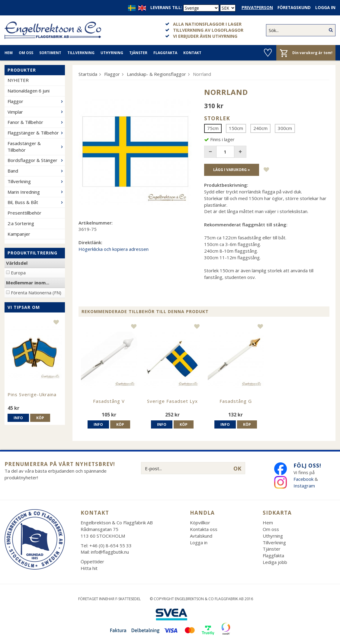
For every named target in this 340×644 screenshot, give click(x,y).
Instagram (305, 486)
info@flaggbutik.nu (110, 552)
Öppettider (92, 561)
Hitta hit (89, 568)
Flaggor (36, 101)
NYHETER (18, 80)
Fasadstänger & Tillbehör (36, 147)
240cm (260, 128)
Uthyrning (112, 53)
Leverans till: (166, 8)
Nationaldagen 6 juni (29, 91)
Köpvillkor (200, 523)
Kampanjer (19, 234)
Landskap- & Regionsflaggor (156, 74)
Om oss (26, 53)
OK (237, 468)
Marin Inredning (36, 192)
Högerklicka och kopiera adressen (114, 249)
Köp (40, 418)
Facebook (303, 479)
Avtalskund (201, 536)
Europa (18, 273)
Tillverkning (81, 53)
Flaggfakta (165, 53)
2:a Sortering (21, 223)
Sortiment (50, 53)
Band (36, 171)
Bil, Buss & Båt (36, 202)
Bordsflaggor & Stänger (36, 160)
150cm (236, 128)
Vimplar (36, 112)
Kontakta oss (204, 529)
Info (18, 418)
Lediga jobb (275, 562)
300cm (285, 128)
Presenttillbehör (24, 213)
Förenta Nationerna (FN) (36, 293)
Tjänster (138, 53)
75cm (213, 128)
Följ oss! (307, 466)
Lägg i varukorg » (232, 170)
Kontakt (192, 53)
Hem (9, 53)
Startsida (88, 74)
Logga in (325, 8)
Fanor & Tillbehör (36, 122)
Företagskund (294, 8)
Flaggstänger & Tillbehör (36, 133)
